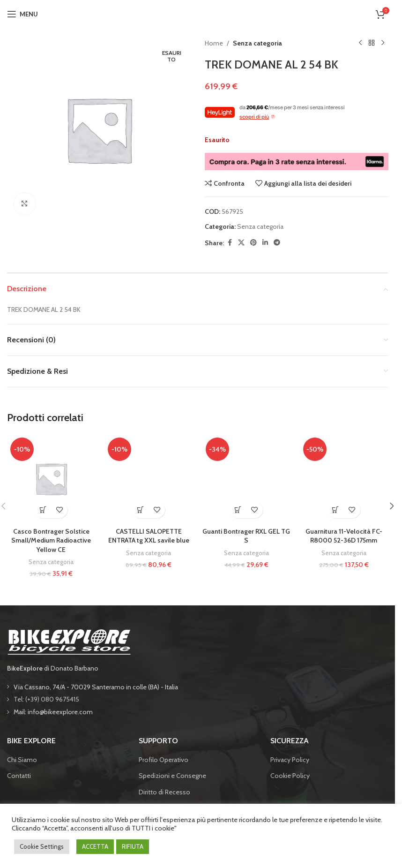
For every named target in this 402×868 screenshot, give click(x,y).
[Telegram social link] (277, 243)
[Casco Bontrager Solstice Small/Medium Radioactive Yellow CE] (51, 478)
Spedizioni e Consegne (172, 776)
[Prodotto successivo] (382, 43)
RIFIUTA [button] (133, 846)
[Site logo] (198, 13)
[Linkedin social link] (265, 243)
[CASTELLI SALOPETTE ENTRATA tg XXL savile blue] (149, 478)
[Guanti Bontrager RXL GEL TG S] (246, 478)
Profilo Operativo (164, 760)
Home (214, 43)
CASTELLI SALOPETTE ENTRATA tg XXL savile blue (149, 536)
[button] (43, 510)
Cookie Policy (290, 776)
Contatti (19, 776)
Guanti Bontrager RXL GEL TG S (246, 536)
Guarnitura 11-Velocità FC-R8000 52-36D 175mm (344, 536)
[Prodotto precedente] (360, 43)
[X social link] (241, 243)
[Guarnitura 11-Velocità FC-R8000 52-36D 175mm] (344, 478)
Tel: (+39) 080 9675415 (46, 699)
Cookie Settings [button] (42, 846)
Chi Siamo (22, 760)
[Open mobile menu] (22, 14)
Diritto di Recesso (164, 792)
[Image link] (69, 641)
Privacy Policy (290, 760)
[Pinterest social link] (253, 243)
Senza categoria (257, 43)
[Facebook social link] (230, 243)
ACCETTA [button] (95, 846)
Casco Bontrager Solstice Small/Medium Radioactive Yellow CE (51, 540)
